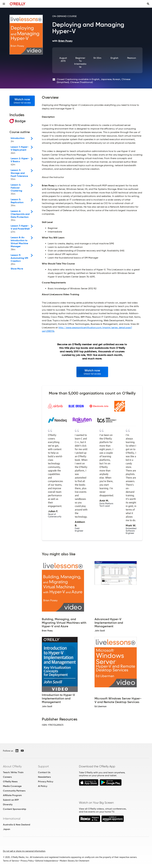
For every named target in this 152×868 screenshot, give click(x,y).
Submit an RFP (11, 800)
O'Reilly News (10, 782)
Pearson (132, 58)
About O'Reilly (12, 766)
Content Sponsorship (15, 809)
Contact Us (44, 772)
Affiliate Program (12, 795)
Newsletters (44, 777)
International (12, 819)
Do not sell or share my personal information (24, 851)
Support (43, 766)
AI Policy (43, 786)
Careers (7, 777)
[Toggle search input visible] (148, 4)
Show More (17, 269)
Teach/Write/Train (13, 772)
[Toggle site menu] (4, 4)
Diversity (8, 804)
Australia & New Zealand (17, 825)
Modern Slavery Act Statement (75, 861)
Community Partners (14, 791)
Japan (7, 829)
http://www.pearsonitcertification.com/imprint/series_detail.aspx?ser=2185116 (87, 329)
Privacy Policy (46, 782)
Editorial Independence (47, 861)
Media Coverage (12, 786)
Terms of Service (11, 861)
